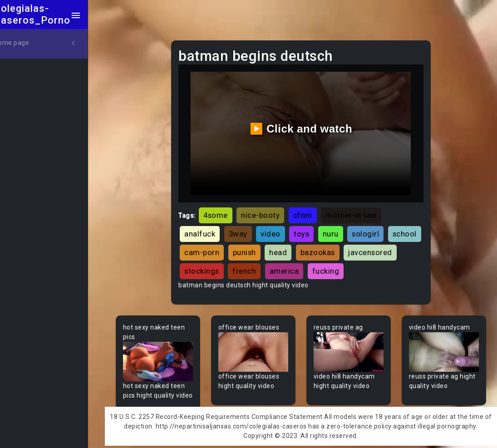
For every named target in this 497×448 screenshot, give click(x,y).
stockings (270, 266)
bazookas (366, 247)
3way (249, 228)
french (313, 266)
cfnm (314, 210)
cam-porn (251, 247)
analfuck (211, 228)
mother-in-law (362, 210)
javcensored (218, 266)
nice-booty (272, 210)
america (353, 266)
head (327, 247)
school (208, 247)
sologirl (377, 228)
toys (313, 228)
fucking (394, 266)
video (282, 228)
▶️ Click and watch (308, 126)
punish (293, 247)
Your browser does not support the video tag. (170, 356)
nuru (342, 228)
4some (227, 210)
